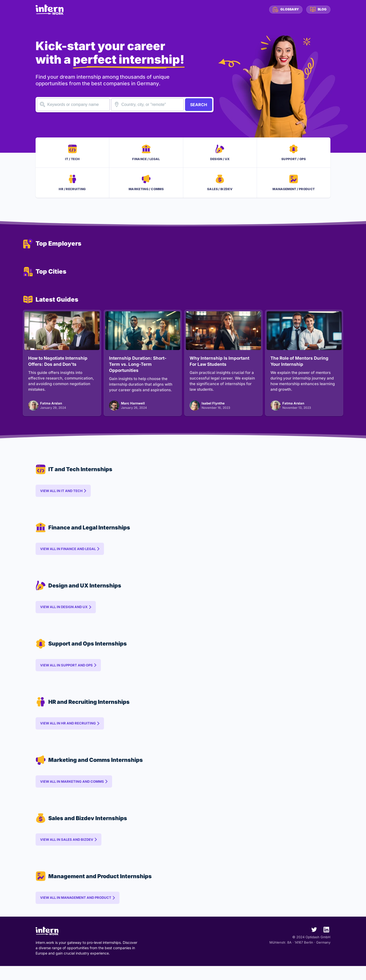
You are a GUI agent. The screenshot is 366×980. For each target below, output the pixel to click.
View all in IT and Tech (62, 496)
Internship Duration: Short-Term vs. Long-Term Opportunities (138, 368)
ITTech (72, 153)
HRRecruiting (72, 185)
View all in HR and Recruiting (68, 733)
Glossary (284, 10)
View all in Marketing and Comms (73, 793)
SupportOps (294, 153)
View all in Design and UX (64, 614)
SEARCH (199, 105)
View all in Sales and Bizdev (67, 852)
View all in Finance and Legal (68, 555)
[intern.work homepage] (50, 10)
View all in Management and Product (76, 912)
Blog (318, 10)
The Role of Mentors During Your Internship (299, 365)
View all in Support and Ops (67, 674)
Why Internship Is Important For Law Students (219, 365)
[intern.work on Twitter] (312, 945)
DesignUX (220, 153)
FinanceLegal (146, 153)
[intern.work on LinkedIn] (324, 945)
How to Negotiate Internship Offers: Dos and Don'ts (58, 365)
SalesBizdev (220, 185)
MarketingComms (146, 185)
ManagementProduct (294, 185)
